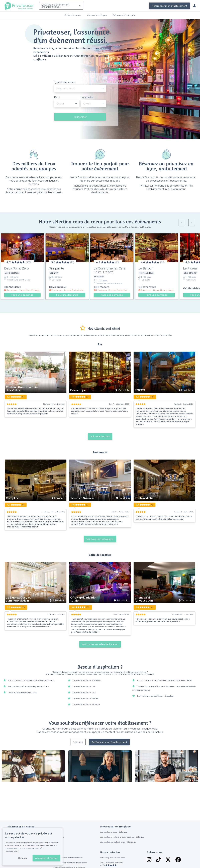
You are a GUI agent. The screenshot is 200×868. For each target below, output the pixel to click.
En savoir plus (12, 851)
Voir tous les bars (100, 436)
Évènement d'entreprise (124, 15)
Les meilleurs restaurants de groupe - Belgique (122, 837)
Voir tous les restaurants (100, 539)
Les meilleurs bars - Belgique (114, 832)
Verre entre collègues (97, 15)
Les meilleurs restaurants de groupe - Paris (29, 686)
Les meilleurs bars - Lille (84, 686)
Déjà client (78, 742)
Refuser (23, 858)
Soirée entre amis (73, 15)
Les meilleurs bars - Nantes (85, 698)
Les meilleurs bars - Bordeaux (87, 680)
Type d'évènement (65, 82)
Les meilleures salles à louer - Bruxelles (155, 696)
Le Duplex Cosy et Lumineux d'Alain (18, 599)
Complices (13, 498)
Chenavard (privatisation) (144, 599)
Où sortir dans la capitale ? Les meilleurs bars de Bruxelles (165, 680)
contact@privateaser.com (113, 858)
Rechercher (80, 117)
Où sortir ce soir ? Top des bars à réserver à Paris (31, 680)
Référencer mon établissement (169, 6)
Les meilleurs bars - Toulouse (86, 704)
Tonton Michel (145, 498)
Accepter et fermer (46, 858)
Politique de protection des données (70, 863)
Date (57, 97)
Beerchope (78, 390)
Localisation (88, 97)
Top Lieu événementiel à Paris (23, 692)
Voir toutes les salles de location (100, 644)
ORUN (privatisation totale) (84, 599)
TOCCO (140, 390)
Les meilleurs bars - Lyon (85, 692)
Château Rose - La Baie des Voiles (22, 389)
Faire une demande (22, 295)
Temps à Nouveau (83, 498)
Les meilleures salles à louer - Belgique (118, 842)
